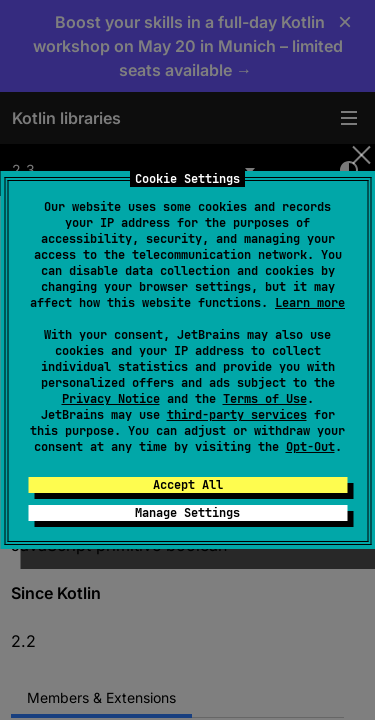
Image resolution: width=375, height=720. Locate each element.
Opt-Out (310, 447)
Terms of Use (265, 399)
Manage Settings (187, 513)
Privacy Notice (111, 399)
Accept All (188, 485)
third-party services (237, 415)
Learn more (310, 303)
